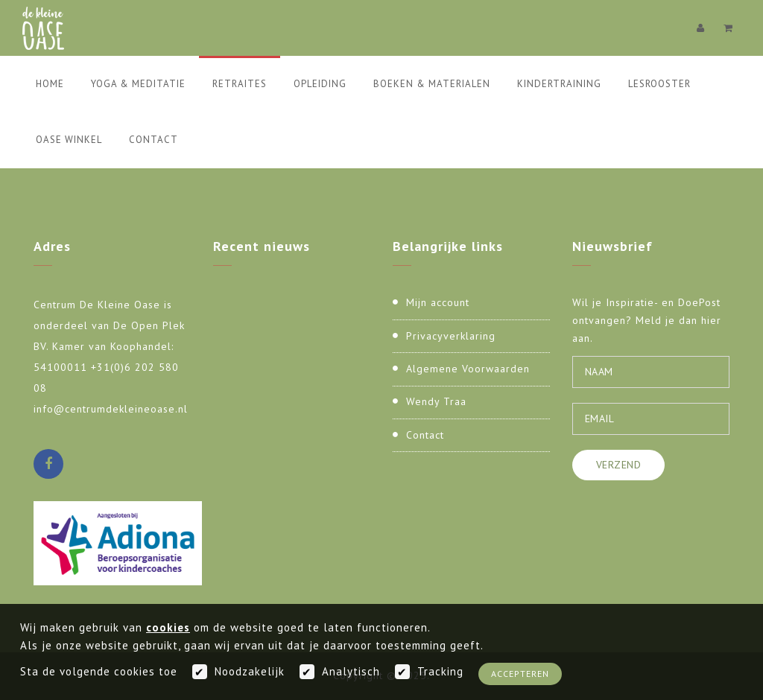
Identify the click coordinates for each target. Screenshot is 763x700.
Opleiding (320, 84)
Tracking (440, 671)
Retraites (240, 84)
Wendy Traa (436, 401)
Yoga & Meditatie (138, 84)
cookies (168, 627)
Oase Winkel (69, 140)
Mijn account (438, 302)
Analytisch (351, 671)
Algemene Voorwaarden (468, 369)
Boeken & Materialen (432, 84)
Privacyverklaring (451, 336)
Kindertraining (559, 84)
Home (50, 84)
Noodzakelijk (250, 671)
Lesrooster (659, 84)
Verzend (619, 465)
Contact (153, 140)
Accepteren (520, 674)
